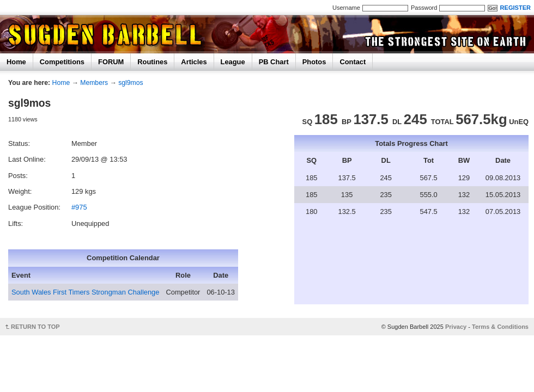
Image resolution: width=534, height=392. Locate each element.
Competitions (62, 62)
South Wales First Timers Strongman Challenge (85, 292)
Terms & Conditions (500, 327)
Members (94, 83)
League (233, 62)
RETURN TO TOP (35, 327)
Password (424, 8)
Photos (314, 62)
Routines (152, 62)
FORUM (111, 62)
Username (346, 8)
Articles (194, 62)
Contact (353, 62)
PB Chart (274, 62)
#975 (79, 207)
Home (16, 62)
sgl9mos (131, 83)
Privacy (456, 327)
